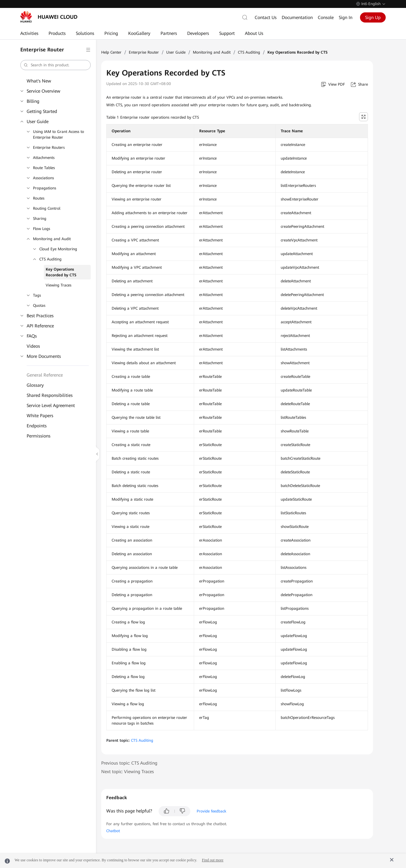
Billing (33, 101)
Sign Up (373, 17)
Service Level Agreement (51, 405)
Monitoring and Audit (52, 239)
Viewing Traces (59, 285)
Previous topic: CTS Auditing (129, 763)
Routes (39, 198)
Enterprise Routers (49, 148)
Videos (33, 346)
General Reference (45, 375)
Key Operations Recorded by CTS (61, 272)
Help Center (111, 52)
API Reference (40, 326)
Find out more (213, 860)
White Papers (40, 416)
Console (326, 17)
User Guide (38, 122)
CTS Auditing (50, 259)
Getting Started (42, 111)
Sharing (40, 219)
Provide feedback (211, 811)
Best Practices (40, 316)
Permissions (39, 436)
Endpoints (37, 426)
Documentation (297, 17)
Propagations (45, 188)
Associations (43, 178)
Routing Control (47, 208)
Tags (37, 295)
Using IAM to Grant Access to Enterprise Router (59, 135)
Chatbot (113, 831)
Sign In (346, 17)
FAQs (32, 336)
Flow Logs (42, 229)
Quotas (39, 306)
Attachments (44, 158)
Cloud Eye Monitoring (58, 249)
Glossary (35, 385)
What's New (39, 81)
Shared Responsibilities (50, 395)
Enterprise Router (144, 52)
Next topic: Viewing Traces (128, 772)
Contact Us (266, 17)
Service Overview (43, 91)
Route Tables (44, 168)
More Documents (44, 356)
